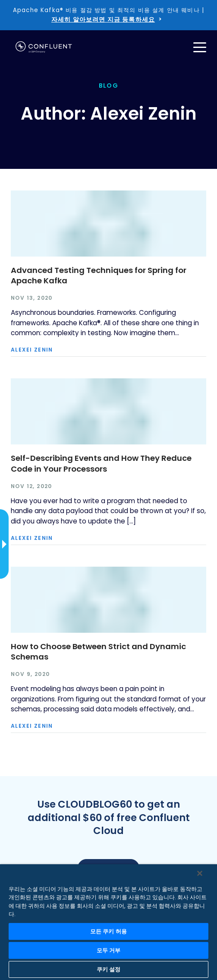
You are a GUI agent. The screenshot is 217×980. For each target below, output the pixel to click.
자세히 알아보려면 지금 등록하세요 (103, 19)
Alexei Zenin (32, 350)
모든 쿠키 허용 (108, 931)
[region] (108, 922)
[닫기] (200, 873)
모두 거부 (109, 950)
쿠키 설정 (109, 969)
